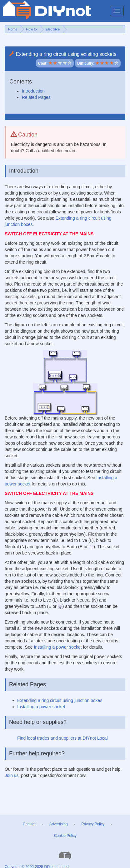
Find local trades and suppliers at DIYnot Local (62, 738)
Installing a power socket (58, 647)
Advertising (59, 824)
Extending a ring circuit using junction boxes (60, 700)
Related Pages (36, 97)
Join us (12, 775)
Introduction (33, 91)
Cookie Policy (65, 836)
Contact (29, 824)
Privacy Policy (93, 824)
